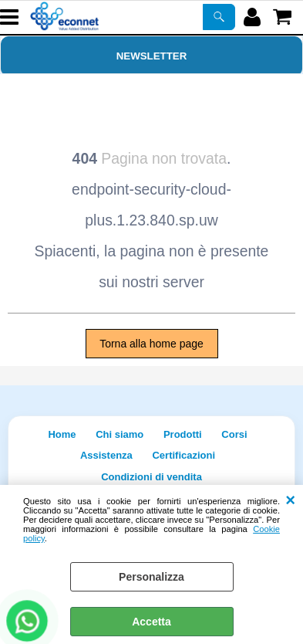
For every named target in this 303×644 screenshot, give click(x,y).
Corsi (234, 434)
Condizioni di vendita (151, 477)
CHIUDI (290, 500)
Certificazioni (183, 455)
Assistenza (106, 455)
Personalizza (151, 577)
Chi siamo (120, 434)
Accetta (151, 622)
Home (62, 434)
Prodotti (183, 434)
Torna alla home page (151, 344)
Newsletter (152, 56)
